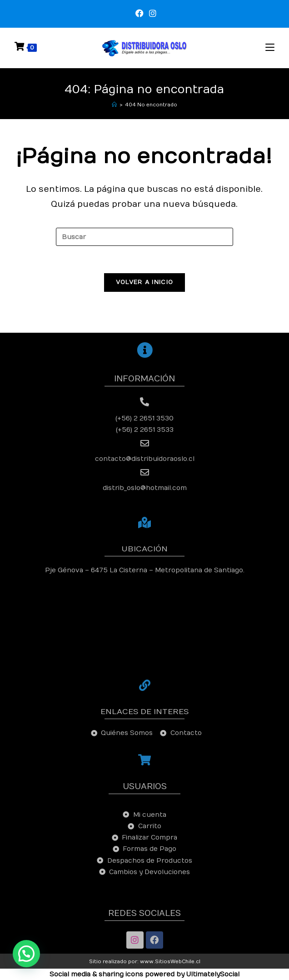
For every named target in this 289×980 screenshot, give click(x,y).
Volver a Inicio (145, 282)
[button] (26, 954)
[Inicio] (114, 105)
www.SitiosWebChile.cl (170, 962)
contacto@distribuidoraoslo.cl (145, 459)
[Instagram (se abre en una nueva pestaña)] (151, 14)
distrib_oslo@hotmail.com (145, 488)
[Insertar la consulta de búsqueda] (144, 237)
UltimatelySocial (213, 974)
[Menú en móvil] (270, 47)
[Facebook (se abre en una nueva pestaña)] (140, 14)
